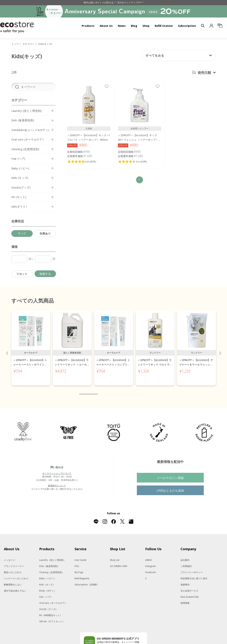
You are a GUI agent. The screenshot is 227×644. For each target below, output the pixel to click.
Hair (46, 593)
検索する (45, 274)
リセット (22, 274)
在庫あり (45, 233)
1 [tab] (88, 390)
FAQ (77, 562)
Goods (48, 605)
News (122, 26)
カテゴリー (29, 44)
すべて (22, 233)
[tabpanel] (31, 345)
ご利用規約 (186, 562)
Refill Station (164, 26)
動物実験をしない (13, 581)
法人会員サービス (189, 587)
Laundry (52, 556)
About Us (106, 26)
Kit (51, 611)
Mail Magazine (82, 575)
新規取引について (57, 482)
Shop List (115, 556)
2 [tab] (101, 390)
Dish (49, 562)
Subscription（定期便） (87, 581)
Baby (48, 575)
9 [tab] (140, 390)
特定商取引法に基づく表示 (194, 575)
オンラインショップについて (57, 469)
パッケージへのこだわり (16, 575)
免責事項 (185, 581)
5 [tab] (117, 390)
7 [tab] (128, 390)
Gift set (52, 617)
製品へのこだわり (13, 568)
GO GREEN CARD (119, 562)
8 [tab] (134, 390)
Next (220, 349)
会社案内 (185, 556)
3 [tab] (106, 390)
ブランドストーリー (14, 562)
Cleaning (52, 568)
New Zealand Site (190, 593)
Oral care (53, 599)
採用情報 (185, 599)
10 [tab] (145, 390)
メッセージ (9, 556)
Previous (7, 349)
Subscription (187, 26)
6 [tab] (123, 390)
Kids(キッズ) (45, 44)
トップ (15, 44)
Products (88, 26)
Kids (47, 581)
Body (48, 587)
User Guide (81, 556)
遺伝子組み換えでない (15, 587)
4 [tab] (112, 390)
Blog (134, 26)
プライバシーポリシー (192, 568)
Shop (146, 26)
